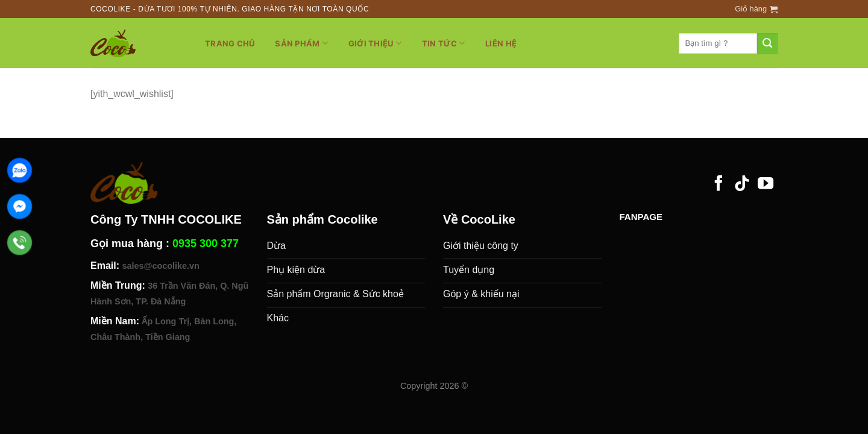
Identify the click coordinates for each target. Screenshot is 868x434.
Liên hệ (501, 43)
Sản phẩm (301, 43)
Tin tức (443, 43)
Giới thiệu (375, 43)
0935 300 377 (206, 244)
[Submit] (767, 43)
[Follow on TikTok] (742, 184)
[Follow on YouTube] (766, 184)
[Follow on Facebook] (719, 184)
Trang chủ (230, 43)
